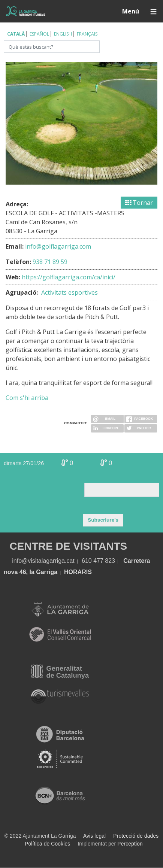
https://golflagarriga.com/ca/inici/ (69, 277)
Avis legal (94, 836)
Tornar (139, 203)
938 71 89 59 (50, 262)
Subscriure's (103, 520)
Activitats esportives (70, 292)
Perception (130, 844)
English (63, 34)
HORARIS (78, 572)
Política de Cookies (47, 844)
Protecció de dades (136, 836)
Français (87, 34)
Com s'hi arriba (27, 398)
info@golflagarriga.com (58, 246)
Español (39, 34)
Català (16, 34)
